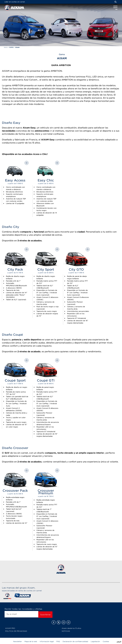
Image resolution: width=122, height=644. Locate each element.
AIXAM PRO (10, 628)
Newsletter (17, 641)
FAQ (58, 641)
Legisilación (95, 641)
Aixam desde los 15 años (71, 628)
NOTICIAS (66, 631)
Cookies (106, 641)
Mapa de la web (31, 641)
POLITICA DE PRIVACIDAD (16, 631)
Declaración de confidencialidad (75, 641)
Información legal (47, 641)
